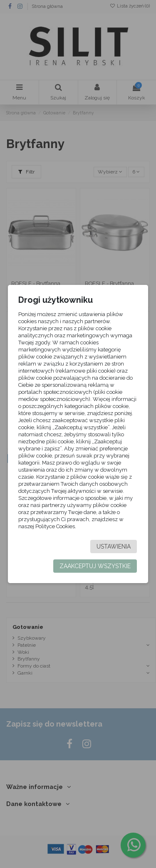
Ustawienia (114, 547)
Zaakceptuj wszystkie (95, 566)
